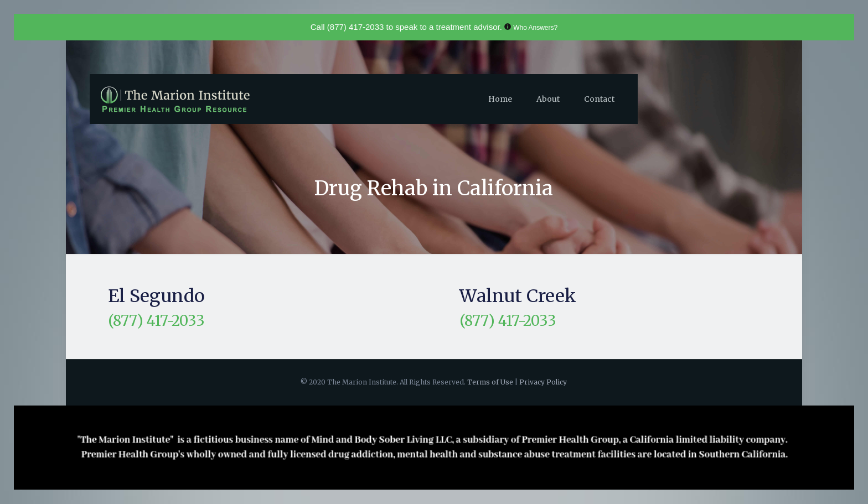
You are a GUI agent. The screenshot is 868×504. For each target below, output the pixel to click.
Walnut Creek (518, 296)
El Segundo (156, 296)
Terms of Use (491, 382)
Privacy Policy (543, 382)
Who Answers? (535, 28)
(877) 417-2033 (356, 27)
